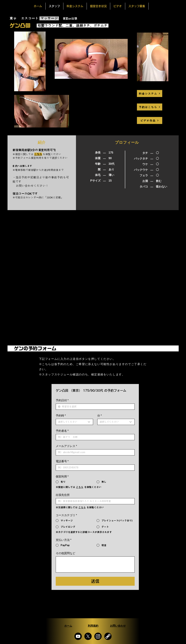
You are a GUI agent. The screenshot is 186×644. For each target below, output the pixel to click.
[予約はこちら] (150, 107)
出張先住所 (63, 495)
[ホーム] (68, 626)
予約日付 (62, 400)
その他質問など (65, 553)
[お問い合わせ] (118, 626)
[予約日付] (59, 407)
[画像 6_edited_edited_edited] (108, 636)
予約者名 (62, 431)
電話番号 (62, 461)
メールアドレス (66, 446)
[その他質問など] (95, 565)
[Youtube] (78, 636)
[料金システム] (150, 94)
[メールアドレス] (94, 452)
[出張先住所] (94, 501)
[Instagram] (98, 636)
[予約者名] (94, 437)
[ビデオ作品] (150, 120)
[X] (88, 636)
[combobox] (74, 422)
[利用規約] (93, 626)
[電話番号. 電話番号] (94, 468)
